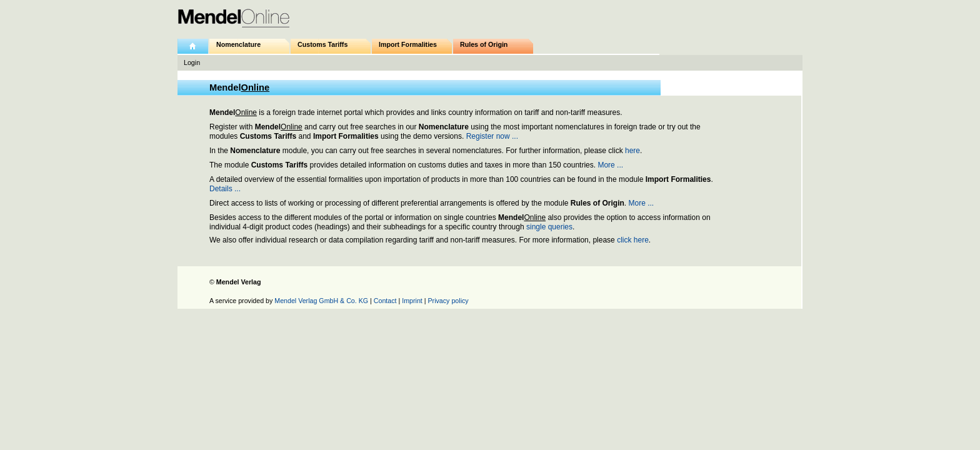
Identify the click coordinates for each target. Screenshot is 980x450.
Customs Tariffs (322, 44)
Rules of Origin (484, 44)
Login (192, 62)
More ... (610, 165)
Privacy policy (448, 301)
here (632, 151)
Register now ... (492, 136)
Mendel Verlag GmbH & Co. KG (321, 301)
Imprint (412, 301)
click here (633, 240)
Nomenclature (238, 44)
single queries (549, 227)
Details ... (225, 189)
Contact (385, 301)
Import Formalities (408, 44)
